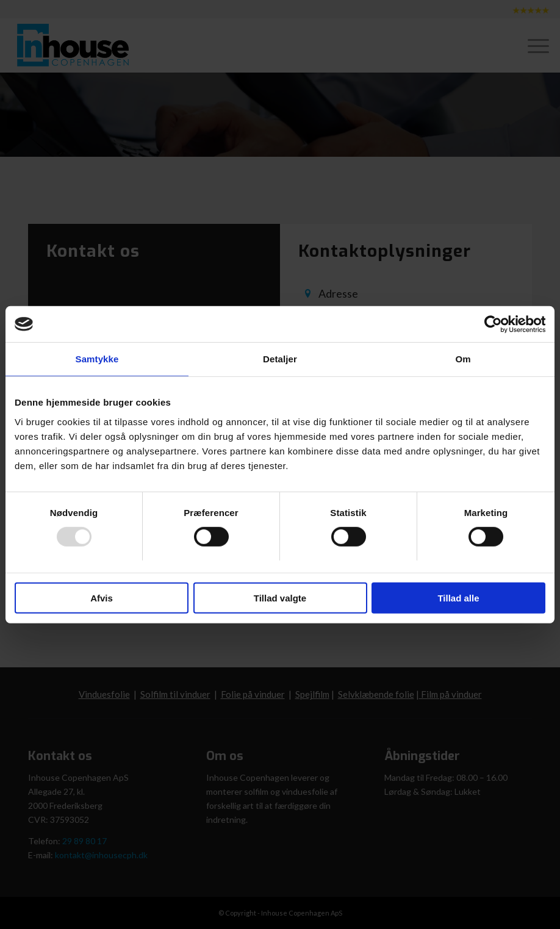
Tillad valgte (280, 598)
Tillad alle (458, 598)
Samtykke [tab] (97, 359)
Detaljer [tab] (280, 359)
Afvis (102, 598)
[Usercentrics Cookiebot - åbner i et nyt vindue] (492, 324)
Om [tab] (463, 359)
